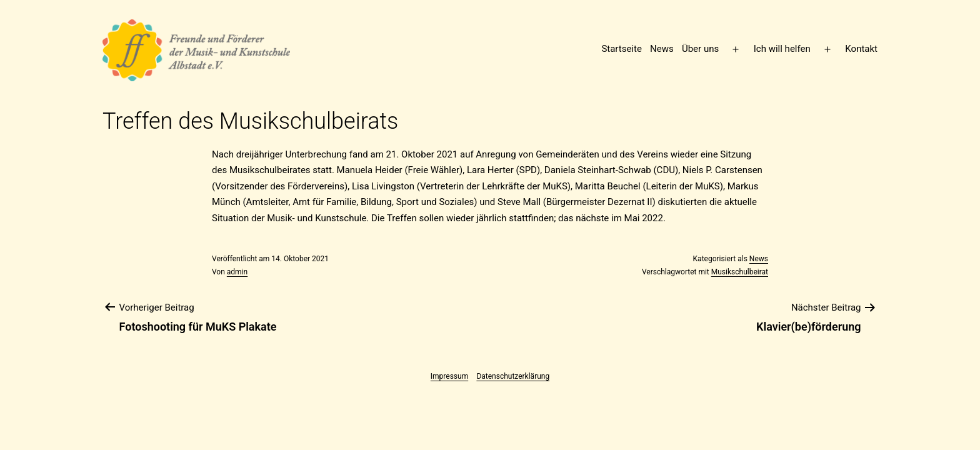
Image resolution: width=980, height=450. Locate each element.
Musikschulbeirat (740, 272)
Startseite (622, 49)
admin (237, 272)
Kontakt (861, 49)
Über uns (700, 49)
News (662, 49)
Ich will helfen (782, 49)
